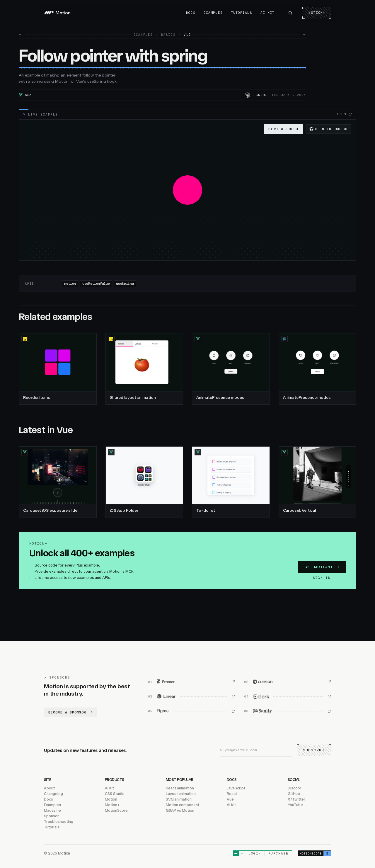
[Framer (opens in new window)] (192, 682)
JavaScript (236, 788)
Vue (230, 799)
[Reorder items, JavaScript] (58, 369)
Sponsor (51, 816)
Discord (295, 788)
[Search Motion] (290, 13)
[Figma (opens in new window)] (192, 711)
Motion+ (317, 13)
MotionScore (116, 810)
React (232, 794)
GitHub (294, 794)
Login (255, 853)
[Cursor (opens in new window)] (288, 682)
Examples (213, 13)
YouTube (295, 805)
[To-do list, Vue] (231, 482)
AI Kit (268, 13)
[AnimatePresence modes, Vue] (231, 369)
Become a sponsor (70, 712)
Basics (168, 35)
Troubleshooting (59, 822)
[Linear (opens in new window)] (192, 696)
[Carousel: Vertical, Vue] (318, 482)
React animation (180, 788)
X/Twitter (296, 799)
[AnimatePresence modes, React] (318, 369)
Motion (111, 799)
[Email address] (259, 750)
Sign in (322, 578)
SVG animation (179, 799)
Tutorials (242, 13)
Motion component (183, 805)
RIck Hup (261, 95)
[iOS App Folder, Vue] (144, 482)
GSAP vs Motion (180, 810)
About (49, 788)
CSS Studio (115, 794)
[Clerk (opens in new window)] (288, 696)
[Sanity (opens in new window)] (288, 711)
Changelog (53, 794)
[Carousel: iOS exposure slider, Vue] (58, 482)
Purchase (278, 853)
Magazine (52, 810)
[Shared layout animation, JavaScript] (144, 369)
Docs (191, 13)
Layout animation (181, 794)
